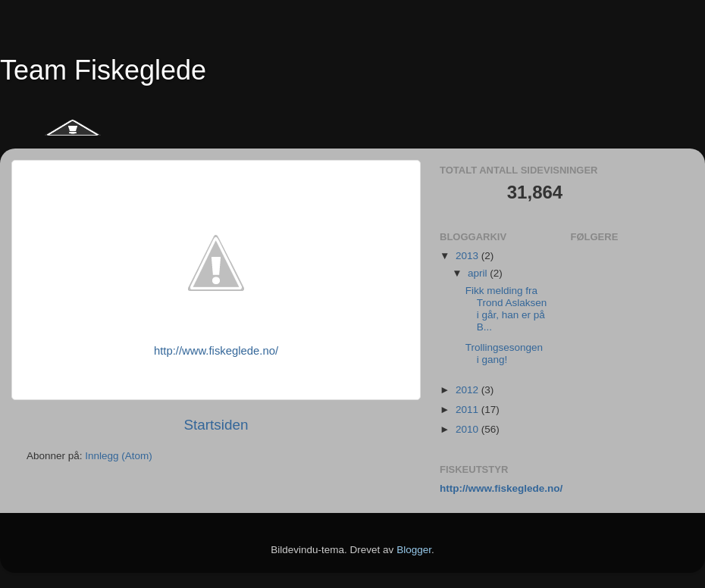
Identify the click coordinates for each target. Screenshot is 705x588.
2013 (468, 256)
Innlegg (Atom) (119, 456)
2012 (468, 390)
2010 (468, 429)
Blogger (414, 550)
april (479, 273)
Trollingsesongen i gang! (504, 353)
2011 (468, 410)
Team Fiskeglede (103, 70)
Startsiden (216, 425)
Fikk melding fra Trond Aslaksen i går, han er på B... (506, 309)
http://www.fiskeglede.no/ (216, 351)
